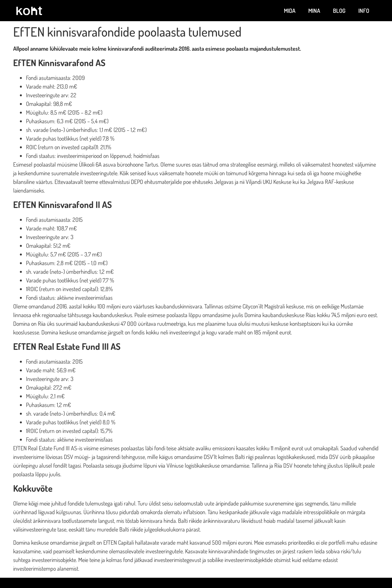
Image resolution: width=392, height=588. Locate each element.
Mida (290, 11)
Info (364, 11)
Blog (339, 11)
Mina (314, 11)
